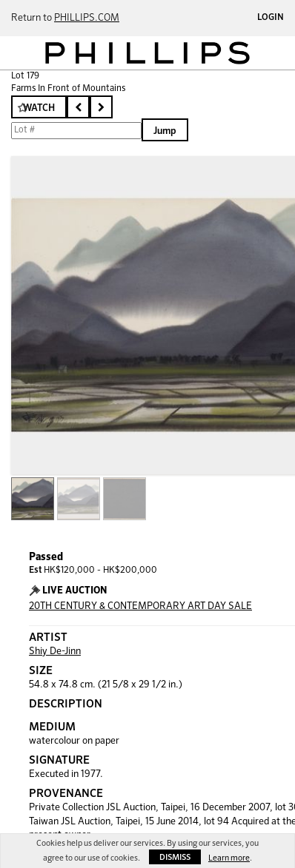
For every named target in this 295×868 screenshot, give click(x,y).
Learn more (229, 858)
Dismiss (175, 857)
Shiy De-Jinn (55, 652)
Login (271, 18)
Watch (39, 108)
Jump (165, 131)
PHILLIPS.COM (87, 18)
